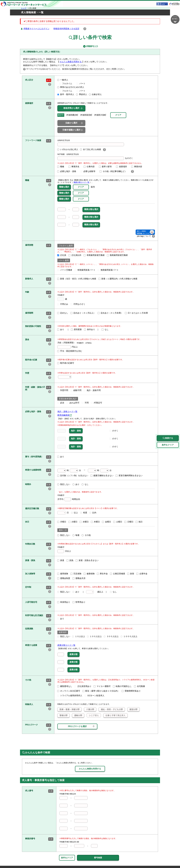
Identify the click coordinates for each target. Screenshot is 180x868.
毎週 (76, 535)
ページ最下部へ (175, 19)
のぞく (114, 431)
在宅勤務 (139, 686)
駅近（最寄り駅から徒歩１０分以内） (101, 691)
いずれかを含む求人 (68, 149)
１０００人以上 (129, 636)
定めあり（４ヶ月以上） (83, 313)
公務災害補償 (117, 574)
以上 (74, 513)
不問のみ (63, 304)
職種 (62, 167)
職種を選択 (64, 187)
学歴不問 (63, 390)
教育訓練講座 (63, 415)
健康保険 (89, 574)
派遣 (61, 560)
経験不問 (76, 390)
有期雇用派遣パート (85, 270)
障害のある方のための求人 (71, 87)
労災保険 (76, 574)
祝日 (139, 522)
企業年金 (142, 574)
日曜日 (129, 522)
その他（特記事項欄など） (114, 171)
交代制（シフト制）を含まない (73, 476)
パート (81, 84)
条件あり (89, 329)
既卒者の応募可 (66, 363)
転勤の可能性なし (122, 686)
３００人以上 (111, 636)
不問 (85, 403)
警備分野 (62, 715)
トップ (24, 8)
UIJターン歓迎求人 (94, 696)
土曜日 (118, 522)
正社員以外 (75, 255)
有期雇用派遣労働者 (94, 255)
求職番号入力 (90, 46)
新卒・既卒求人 (66, 94)
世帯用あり (79, 602)
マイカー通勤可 (102, 686)
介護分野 (89, 709)
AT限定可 (97, 403)
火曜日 (73, 522)
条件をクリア (67, 858)
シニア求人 (93, 715)
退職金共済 (79, 578)
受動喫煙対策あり (131, 691)
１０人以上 (78, 636)
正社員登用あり (83, 686)
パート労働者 (65, 270)
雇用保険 (63, 574)
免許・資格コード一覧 (67, 412)
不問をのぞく (78, 304)
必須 (61, 403)
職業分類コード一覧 (81, 182)
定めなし (63, 313)
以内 (93, 513)
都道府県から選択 (71, 108)
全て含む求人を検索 (90, 149)
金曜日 (106, 522)
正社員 (62, 255)
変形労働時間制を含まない (129, 476)
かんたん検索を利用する (71, 62)
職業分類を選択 (91, 209)
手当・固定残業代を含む (70, 351)
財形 (131, 574)
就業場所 (122, 167)
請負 (70, 560)
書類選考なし (65, 686)
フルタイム (67, 84)
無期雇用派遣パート (108, 270)
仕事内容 (90, 167)
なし (105, 329)
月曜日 (62, 522)
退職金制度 (64, 578)
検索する (168, 438)
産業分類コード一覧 (66, 645)
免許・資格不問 (92, 390)
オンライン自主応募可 (69, 691)
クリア (81, 187)
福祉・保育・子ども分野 (111, 709)
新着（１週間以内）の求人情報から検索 (118, 279)
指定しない (64, 484)
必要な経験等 (89, 171)
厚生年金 (102, 574)
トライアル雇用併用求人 (70, 696)
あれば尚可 (73, 403)
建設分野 (132, 709)
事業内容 (138, 167)
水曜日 (84, 522)
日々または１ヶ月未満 (136, 313)
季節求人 (81, 94)
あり (61, 329)
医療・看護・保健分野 (68, 709)
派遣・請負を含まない (87, 560)
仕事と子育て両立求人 (114, 715)
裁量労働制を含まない (102, 476)
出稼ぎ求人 (95, 94)
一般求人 (63, 80)
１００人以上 (94, 636)
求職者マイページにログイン (36, 29)
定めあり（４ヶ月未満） (110, 313)
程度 (84, 513)
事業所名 (75, 167)
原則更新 (76, 329)
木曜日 (95, 522)
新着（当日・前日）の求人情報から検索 (77, 279)
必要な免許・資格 (68, 171)
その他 (86, 535)
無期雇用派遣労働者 (117, 255)
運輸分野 (77, 715)
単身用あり (64, 602)
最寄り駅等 (106, 167)
